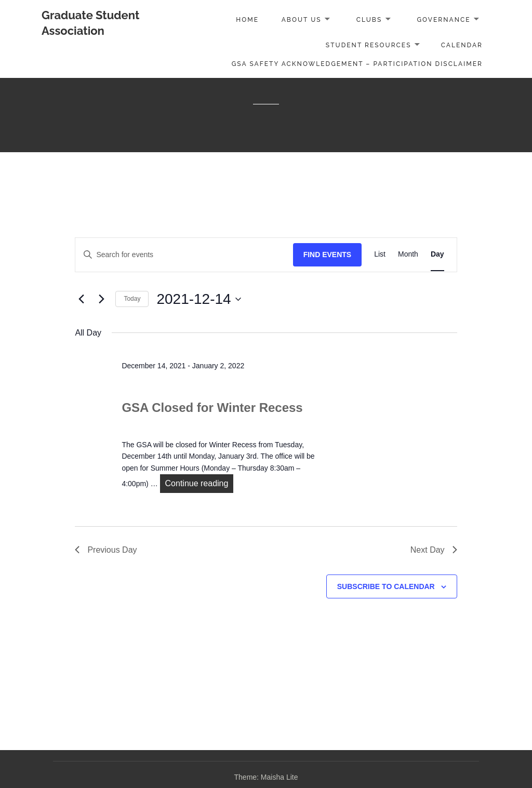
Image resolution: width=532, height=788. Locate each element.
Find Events (328, 255)
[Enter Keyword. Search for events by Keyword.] (184, 255)
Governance (443, 20)
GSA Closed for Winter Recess (212, 408)
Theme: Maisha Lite (266, 777)
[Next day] (101, 299)
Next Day (434, 550)
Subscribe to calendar (386, 586)
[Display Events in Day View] (437, 255)
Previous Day (106, 550)
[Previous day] (81, 299)
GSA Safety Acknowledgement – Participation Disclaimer (357, 64)
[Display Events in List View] (380, 255)
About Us (302, 20)
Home (247, 20)
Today (132, 299)
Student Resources (369, 45)
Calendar (462, 45)
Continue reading (199, 482)
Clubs (369, 20)
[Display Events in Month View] (408, 255)
